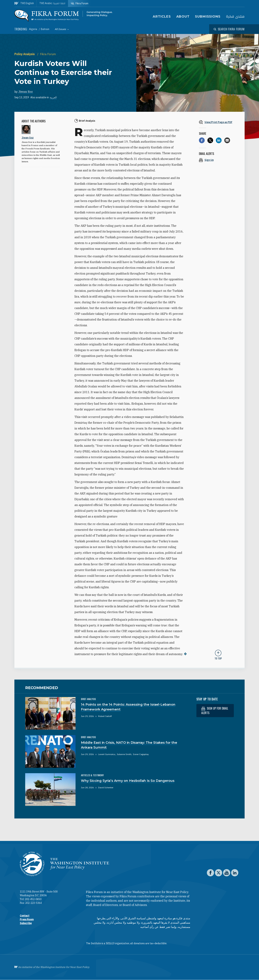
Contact (25, 916)
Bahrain (45, 29)
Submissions (208, 17)
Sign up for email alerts (215, 711)
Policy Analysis (25, 54)
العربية (53, 97)
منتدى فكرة (235, 17)
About (183, 17)
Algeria (33, 29)
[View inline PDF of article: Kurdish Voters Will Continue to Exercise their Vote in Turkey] (218, 122)
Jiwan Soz (26, 92)
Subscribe (26, 923)
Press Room (27, 919)
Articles (162, 17)
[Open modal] (229, 29)
